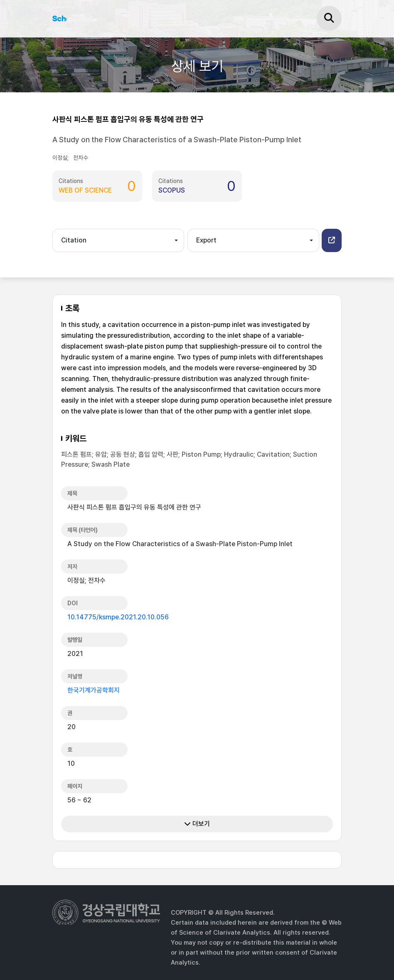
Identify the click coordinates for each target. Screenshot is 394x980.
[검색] (329, 18)
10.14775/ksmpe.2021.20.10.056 (118, 617)
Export (206, 240)
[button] (332, 240)
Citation (74, 240)
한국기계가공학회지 (94, 690)
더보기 (197, 824)
